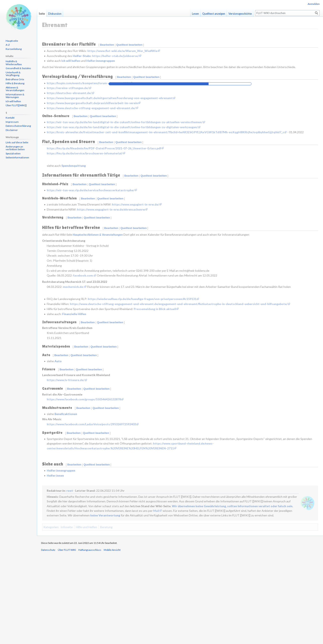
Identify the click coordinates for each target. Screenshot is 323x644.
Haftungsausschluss (90, 640)
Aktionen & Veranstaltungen (15, 89)
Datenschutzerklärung (18, 126)
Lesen (195, 14)
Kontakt (10, 118)
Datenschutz (48, 640)
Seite (42, 14)
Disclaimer (12, 130)
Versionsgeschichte (240, 14)
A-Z (8, 45)
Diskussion (55, 14)
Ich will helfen (13, 101)
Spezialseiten (13, 153)
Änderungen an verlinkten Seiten (15, 148)
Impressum (12, 122)
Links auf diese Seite (17, 142)
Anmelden (314, 4)
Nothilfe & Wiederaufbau (14, 63)
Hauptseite (12, 41)
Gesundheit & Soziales (18, 68)
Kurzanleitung (14, 49)
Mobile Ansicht (112, 640)
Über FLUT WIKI (67, 640)
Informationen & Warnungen (15, 96)
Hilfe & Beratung (15, 83)
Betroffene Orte (15, 79)
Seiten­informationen (17, 157)
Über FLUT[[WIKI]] (16, 105)
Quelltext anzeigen (214, 14)
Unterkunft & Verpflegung (13, 74)
